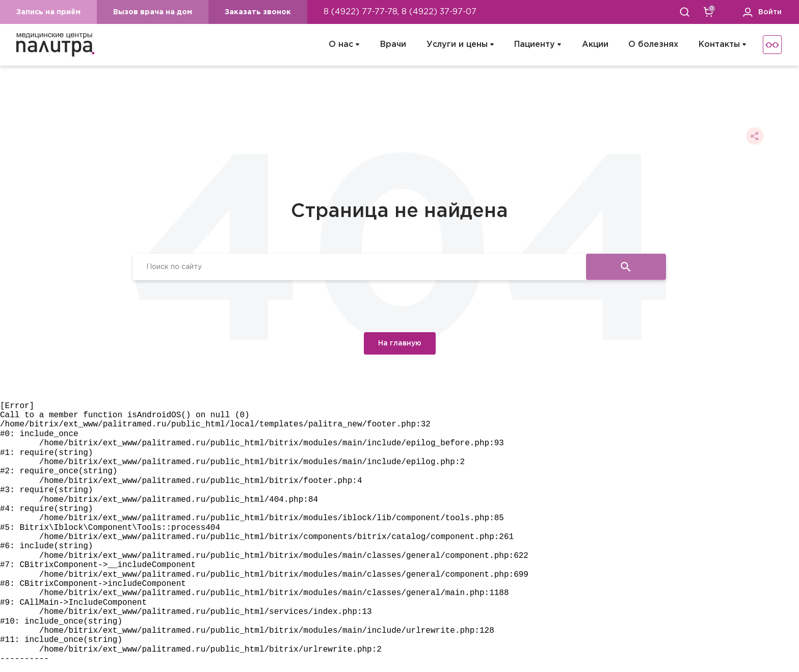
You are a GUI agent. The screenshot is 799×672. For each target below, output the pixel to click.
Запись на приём (48, 12)
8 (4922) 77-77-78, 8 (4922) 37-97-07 (400, 12)
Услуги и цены (457, 45)
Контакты (719, 45)
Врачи (393, 45)
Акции (595, 45)
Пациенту (535, 45)
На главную (400, 343)
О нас (341, 45)
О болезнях (653, 45)
